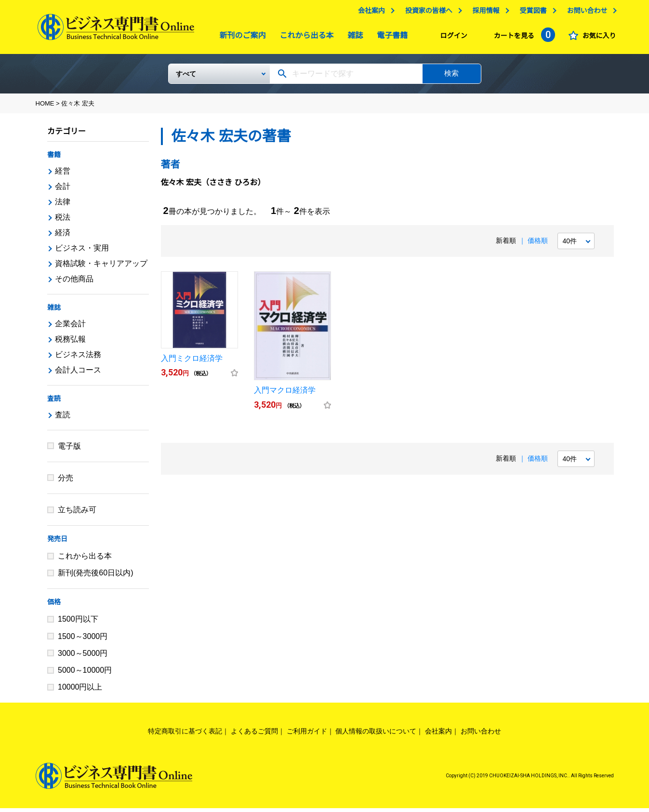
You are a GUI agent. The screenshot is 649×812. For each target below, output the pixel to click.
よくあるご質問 (254, 735)
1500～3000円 (83, 640)
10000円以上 (80, 691)
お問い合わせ (585, 13)
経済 (63, 236)
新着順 (506, 244)
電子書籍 (390, 38)
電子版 (69, 450)
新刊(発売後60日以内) (95, 577)
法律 (63, 206)
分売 (66, 482)
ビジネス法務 (78, 358)
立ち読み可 (77, 513)
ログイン (451, 38)
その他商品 (74, 283)
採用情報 (484, 13)
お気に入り (597, 38)
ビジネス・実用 (82, 252)
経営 (63, 175)
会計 (63, 190)
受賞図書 (531, 13)
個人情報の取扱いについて (376, 735)
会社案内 (369, 13)
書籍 (54, 159)
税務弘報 (70, 343)
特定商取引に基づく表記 (185, 735)
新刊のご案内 (240, 38)
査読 (54, 402)
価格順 (538, 244)
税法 (63, 221)
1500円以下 (78, 623)
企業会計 (70, 327)
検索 (451, 77)
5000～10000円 (85, 674)
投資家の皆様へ (426, 13)
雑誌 (353, 38)
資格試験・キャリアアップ (101, 267)
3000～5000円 (83, 657)
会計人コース (78, 374)
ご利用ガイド (307, 735)
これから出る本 (305, 38)
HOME (45, 107)
